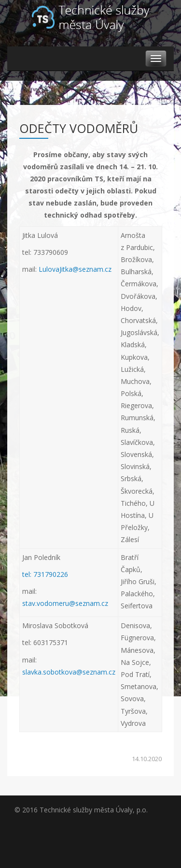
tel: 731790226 (45, 574)
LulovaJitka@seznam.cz (75, 269)
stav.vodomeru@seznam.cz (65, 603)
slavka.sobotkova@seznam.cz (69, 672)
